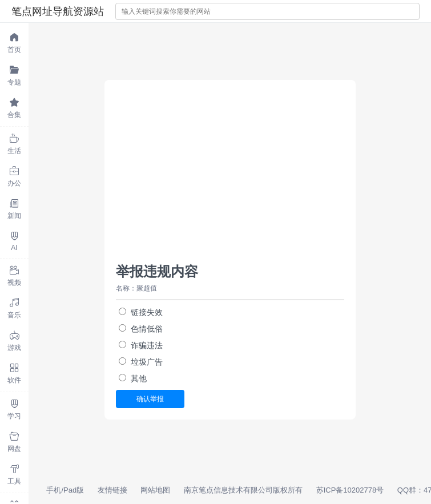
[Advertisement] (230, 177)
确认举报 (150, 399)
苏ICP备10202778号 (350, 490)
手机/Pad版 (65, 490)
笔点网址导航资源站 (58, 11)
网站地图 (155, 490)
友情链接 (112, 490)
